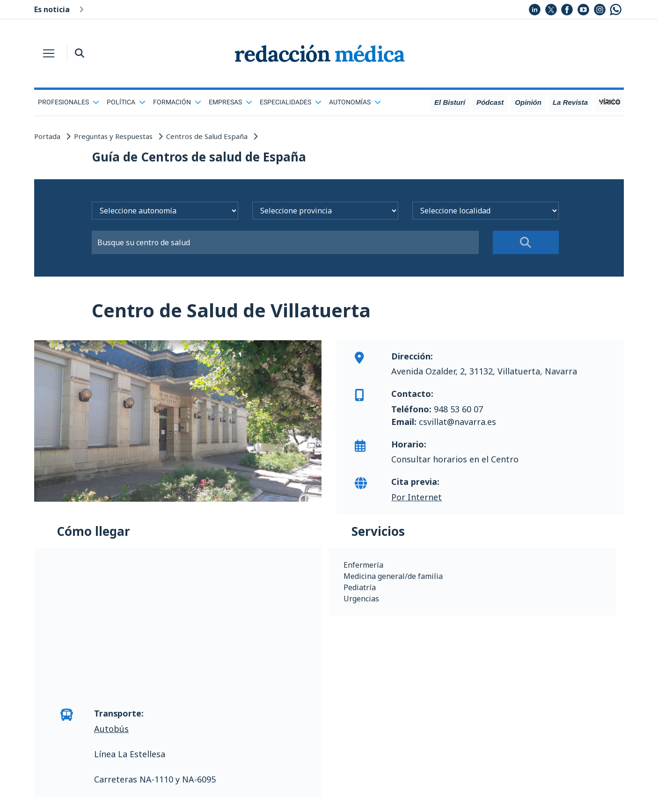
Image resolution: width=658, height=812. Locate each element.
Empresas (230, 102)
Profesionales (69, 102)
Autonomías (355, 102)
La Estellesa (142, 754)
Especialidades (291, 102)
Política (126, 102)
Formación (177, 102)
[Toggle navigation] (49, 53)
